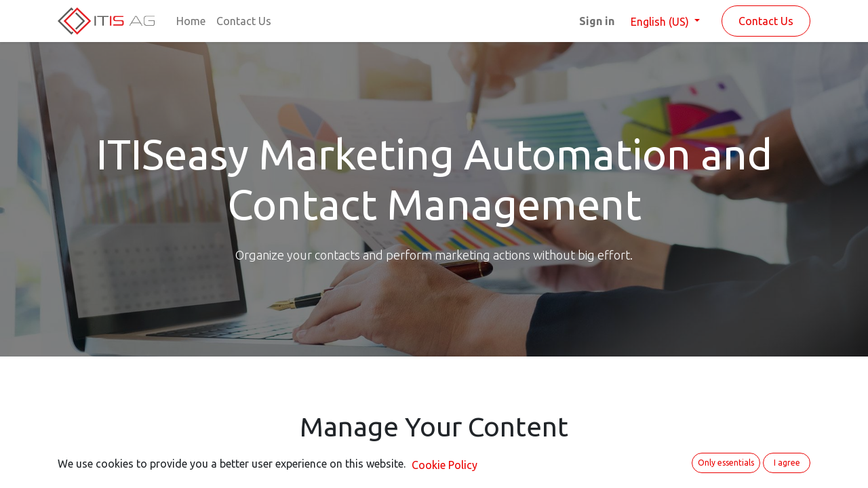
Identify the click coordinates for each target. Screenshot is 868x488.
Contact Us (766, 21)
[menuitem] (191, 21)
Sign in (597, 21)
